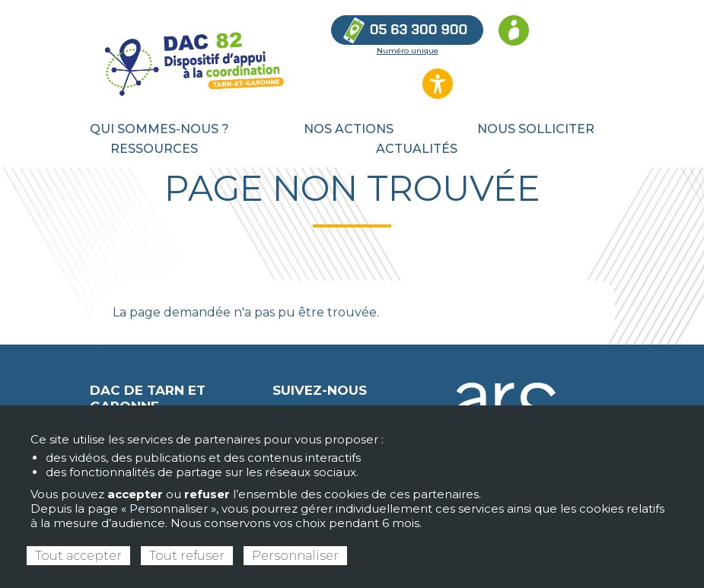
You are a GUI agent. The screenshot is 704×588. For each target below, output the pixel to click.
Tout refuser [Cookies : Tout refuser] (187, 556)
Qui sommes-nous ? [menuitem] (159, 129)
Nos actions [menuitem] (349, 129)
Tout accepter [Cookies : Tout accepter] (78, 556)
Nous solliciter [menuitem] (536, 129)
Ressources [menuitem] (154, 149)
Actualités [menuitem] (417, 149)
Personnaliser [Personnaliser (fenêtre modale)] (295, 556)
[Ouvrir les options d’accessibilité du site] (438, 84)
